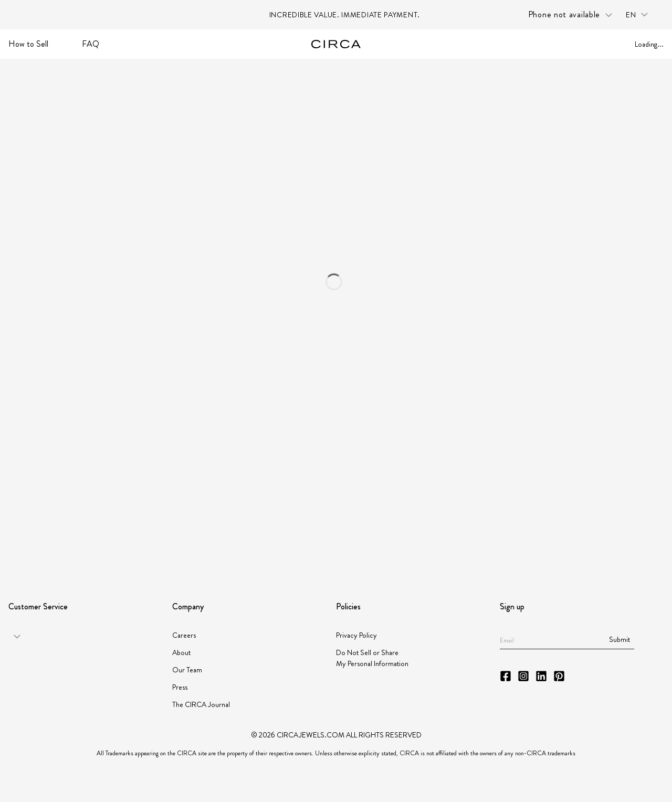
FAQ (91, 44)
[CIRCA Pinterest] (559, 676)
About (181, 652)
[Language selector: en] (640, 15)
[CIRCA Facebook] (506, 676)
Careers (184, 635)
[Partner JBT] (287, 538)
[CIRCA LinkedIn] (541, 676)
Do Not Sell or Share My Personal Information (372, 658)
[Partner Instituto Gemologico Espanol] (369, 538)
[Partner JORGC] (448, 538)
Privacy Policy (356, 635)
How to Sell (28, 44)
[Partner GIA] (55, 538)
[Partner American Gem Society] (174, 538)
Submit (619, 639)
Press (180, 687)
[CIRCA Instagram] (523, 676)
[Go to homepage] (336, 44)
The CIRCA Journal (201, 704)
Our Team (187, 670)
